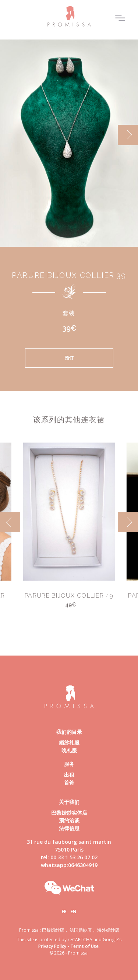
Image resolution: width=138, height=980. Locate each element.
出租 (69, 775)
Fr (64, 912)
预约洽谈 (69, 820)
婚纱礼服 (69, 742)
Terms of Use (84, 946)
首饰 (69, 782)
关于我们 (69, 802)
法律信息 (69, 828)
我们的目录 (69, 732)
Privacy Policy (52, 946)
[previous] (10, 522)
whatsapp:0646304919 (69, 865)
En (73, 912)
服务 (69, 764)
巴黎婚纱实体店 (69, 813)
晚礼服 (69, 750)
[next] (128, 135)
